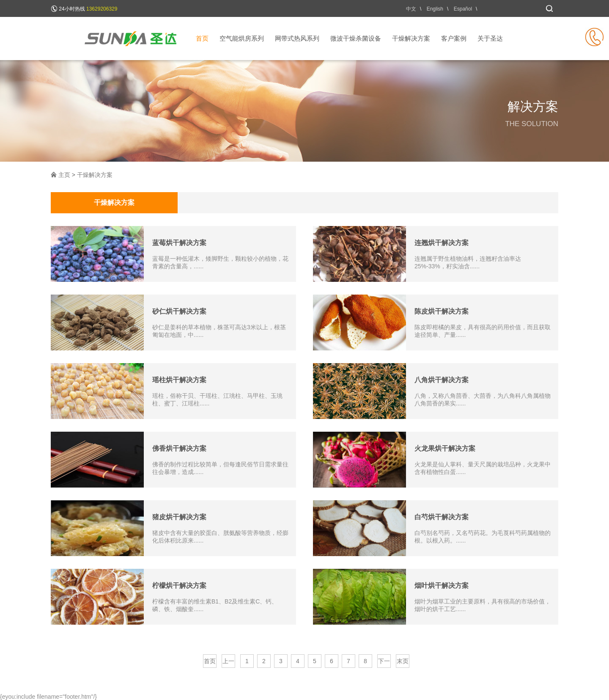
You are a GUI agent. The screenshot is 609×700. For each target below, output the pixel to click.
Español (463, 9)
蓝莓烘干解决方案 (179, 243)
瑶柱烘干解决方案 (179, 380)
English (435, 9)
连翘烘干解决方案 (442, 243)
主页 (64, 175)
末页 (403, 661)
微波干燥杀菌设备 (356, 38)
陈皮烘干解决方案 (442, 311)
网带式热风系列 (297, 38)
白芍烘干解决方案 (442, 517)
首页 (202, 38)
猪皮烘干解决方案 (179, 517)
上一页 (228, 663)
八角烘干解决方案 (442, 380)
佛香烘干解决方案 (179, 448)
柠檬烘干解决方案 (179, 586)
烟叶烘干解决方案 (442, 586)
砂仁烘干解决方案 (179, 311)
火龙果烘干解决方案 (445, 448)
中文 (411, 9)
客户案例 (454, 38)
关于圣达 (490, 38)
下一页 (384, 663)
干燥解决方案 (411, 38)
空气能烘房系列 (242, 38)
